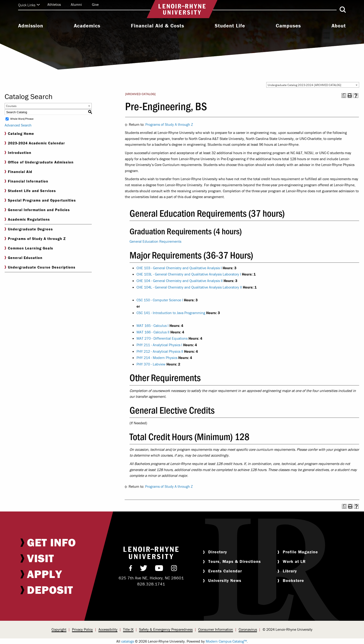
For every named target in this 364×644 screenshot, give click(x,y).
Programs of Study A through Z (35, 239)
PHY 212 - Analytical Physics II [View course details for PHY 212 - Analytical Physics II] (160, 351)
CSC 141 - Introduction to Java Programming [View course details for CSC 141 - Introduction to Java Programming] (171, 313)
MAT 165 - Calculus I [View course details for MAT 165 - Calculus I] (153, 325)
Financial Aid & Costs (158, 26)
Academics (87, 26)
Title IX (128, 629)
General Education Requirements (155, 241)
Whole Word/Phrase (22, 119)
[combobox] (313, 85)
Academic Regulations (27, 219)
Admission (31, 26)
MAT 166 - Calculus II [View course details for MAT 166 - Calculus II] (153, 332)
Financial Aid (18, 172)
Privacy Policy (82, 629)
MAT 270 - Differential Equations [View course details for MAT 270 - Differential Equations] (162, 338)
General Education (24, 258)
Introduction (18, 153)
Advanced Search (18, 125)
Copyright (59, 629)
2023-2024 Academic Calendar (35, 143)
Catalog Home (19, 134)
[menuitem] (31, 26)
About (339, 26)
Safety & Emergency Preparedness (166, 629)
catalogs (128, 641)
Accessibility (108, 629)
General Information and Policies (37, 210)
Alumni (76, 4)
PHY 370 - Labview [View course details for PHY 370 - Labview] (151, 364)
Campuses (288, 26)
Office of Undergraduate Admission (39, 162)
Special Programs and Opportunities (40, 200)
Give (95, 4)
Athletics (54, 4)
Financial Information (26, 181)
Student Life (230, 26)
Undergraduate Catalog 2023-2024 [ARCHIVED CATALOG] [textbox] (304, 85)
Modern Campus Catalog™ (226, 641)
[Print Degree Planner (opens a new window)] (344, 96)
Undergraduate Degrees (29, 229)
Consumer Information (216, 629)
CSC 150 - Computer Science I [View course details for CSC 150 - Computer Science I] (160, 300)
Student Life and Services (30, 191)
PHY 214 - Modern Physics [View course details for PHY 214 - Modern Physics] (157, 358)
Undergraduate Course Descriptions (40, 267)
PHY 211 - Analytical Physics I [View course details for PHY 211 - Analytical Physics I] (159, 345)
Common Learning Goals (29, 248)
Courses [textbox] (11, 106)
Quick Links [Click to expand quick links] (29, 5)
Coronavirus (248, 629)
